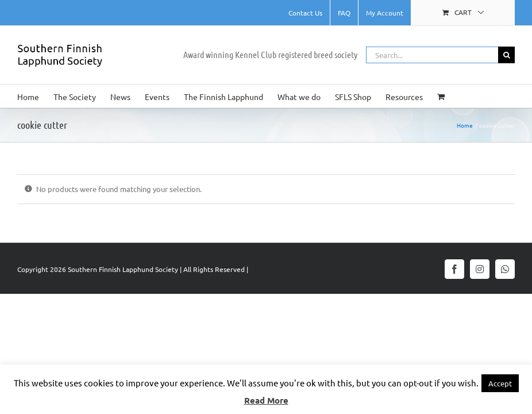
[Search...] (432, 55)
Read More (266, 400)
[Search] (506, 55)
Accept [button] (500, 383)
